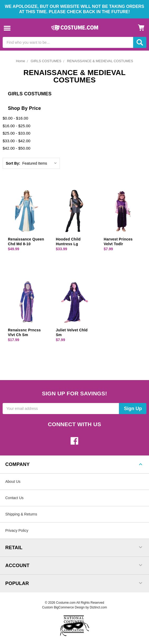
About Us (13, 481)
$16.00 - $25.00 (16, 126)
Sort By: (13, 163)
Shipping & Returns (21, 514)
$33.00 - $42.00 (16, 141)
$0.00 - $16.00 (15, 118)
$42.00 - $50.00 (16, 148)
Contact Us (14, 498)
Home (20, 61)
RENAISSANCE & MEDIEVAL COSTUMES (100, 61)
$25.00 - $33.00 (16, 133)
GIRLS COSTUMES (46, 61)
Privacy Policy (17, 530)
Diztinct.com (98, 607)
